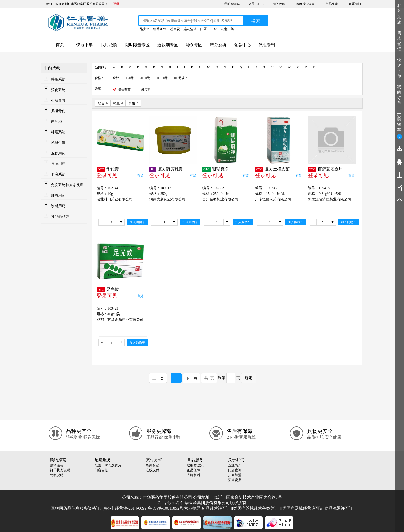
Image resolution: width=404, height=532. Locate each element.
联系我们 (355, 4)
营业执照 (192, 508)
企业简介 (235, 465)
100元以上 (181, 78)
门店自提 (101, 470)
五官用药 (58, 153)
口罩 (204, 29)
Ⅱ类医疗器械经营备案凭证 (255, 508)
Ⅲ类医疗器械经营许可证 (302, 508)
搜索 (256, 21)
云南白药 (227, 29)
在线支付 (153, 470)
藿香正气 (160, 29)
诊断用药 (58, 206)
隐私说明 (57, 475)
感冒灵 (175, 29)
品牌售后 (193, 475)
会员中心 (255, 4)
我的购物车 (232, 4)
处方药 (146, 89)
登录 (116, 4)
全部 (116, 78)
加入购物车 (137, 222)
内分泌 (56, 122)
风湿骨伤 (58, 111)
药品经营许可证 (216, 508)
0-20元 (129, 78)
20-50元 (145, 78)
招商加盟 (235, 475)
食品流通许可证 (339, 508)
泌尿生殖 (58, 143)
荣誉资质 (235, 480)
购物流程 (57, 465)
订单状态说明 (60, 470)
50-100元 (162, 78)
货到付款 (153, 465)
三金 (214, 29)
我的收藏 (279, 4)
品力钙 (145, 29)
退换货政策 (195, 465)
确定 (249, 378)
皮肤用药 (58, 164)
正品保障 (193, 470)
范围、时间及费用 (108, 465)
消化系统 (58, 90)
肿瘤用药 (58, 195)
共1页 (209, 378)
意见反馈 (332, 4)
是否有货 (124, 89)
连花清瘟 (190, 29)
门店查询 (235, 470)
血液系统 (58, 174)
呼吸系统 (58, 79)
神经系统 (58, 132)
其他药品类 (60, 217)
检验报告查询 (305, 4)
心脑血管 (58, 101)
